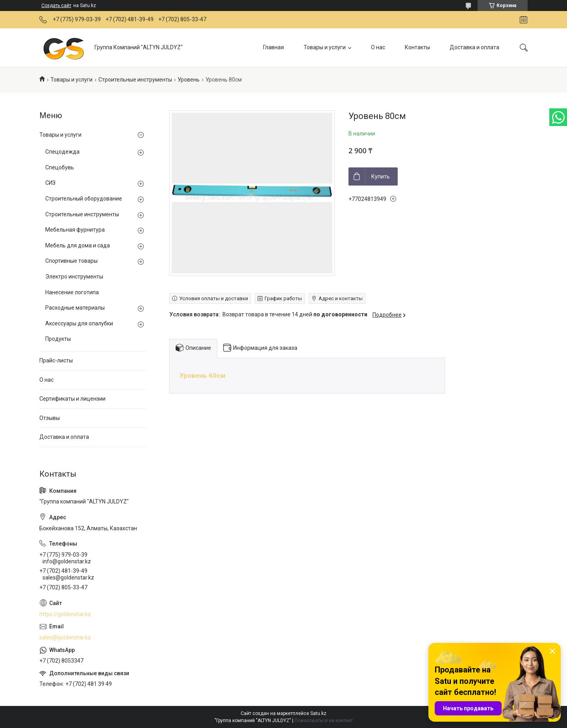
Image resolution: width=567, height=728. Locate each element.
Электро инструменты (74, 277)
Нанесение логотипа (72, 292)
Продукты (58, 339)
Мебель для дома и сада (78, 245)
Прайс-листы (56, 360)
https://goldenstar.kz (65, 614)
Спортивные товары (71, 261)
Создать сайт (56, 6)
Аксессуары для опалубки (79, 323)
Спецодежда (62, 152)
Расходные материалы (75, 308)
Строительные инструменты (135, 80)
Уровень (189, 80)
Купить (381, 176)
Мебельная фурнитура (75, 230)
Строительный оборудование (84, 199)
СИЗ (50, 183)
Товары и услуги (325, 47)
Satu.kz (318, 713)
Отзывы (50, 418)
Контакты (417, 47)
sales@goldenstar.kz (65, 637)
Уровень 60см (202, 375)
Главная (273, 47)
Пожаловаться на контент (324, 721)
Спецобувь (60, 167)
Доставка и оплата (474, 47)
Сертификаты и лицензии (72, 399)
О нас (378, 47)
